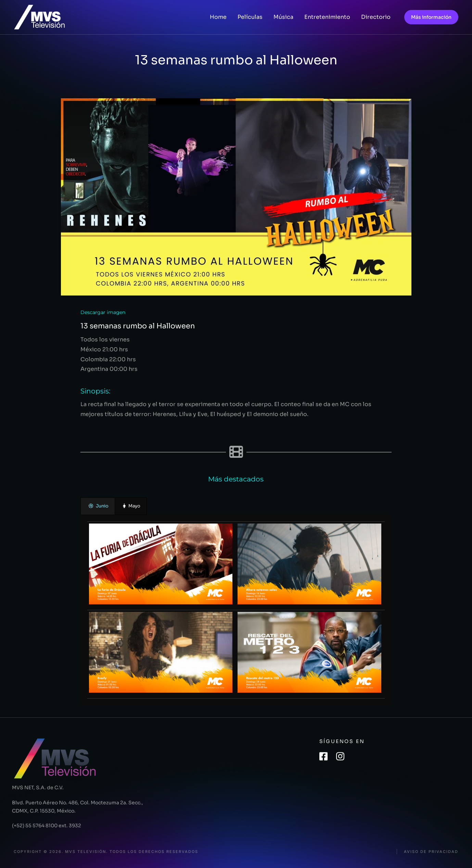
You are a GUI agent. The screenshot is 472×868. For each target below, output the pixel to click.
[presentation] (98, 506)
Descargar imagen (103, 312)
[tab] (98, 506)
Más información (431, 17)
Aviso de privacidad (431, 852)
